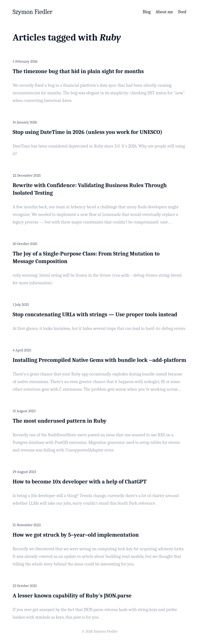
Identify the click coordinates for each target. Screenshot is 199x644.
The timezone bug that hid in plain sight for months (78, 71)
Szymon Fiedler (33, 12)
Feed (182, 12)
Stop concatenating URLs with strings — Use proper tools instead (95, 315)
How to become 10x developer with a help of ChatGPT (80, 482)
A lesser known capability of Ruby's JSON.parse (72, 596)
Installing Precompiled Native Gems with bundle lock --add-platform (99, 360)
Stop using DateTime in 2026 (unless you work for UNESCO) (87, 132)
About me (164, 12)
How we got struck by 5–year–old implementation (76, 535)
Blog (147, 12)
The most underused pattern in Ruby (60, 421)
